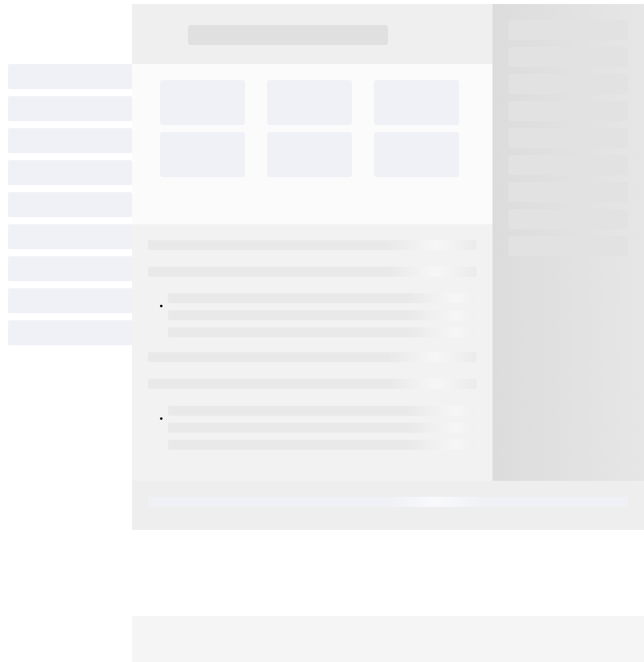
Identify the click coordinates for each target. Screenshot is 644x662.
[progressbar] (70, 77)
